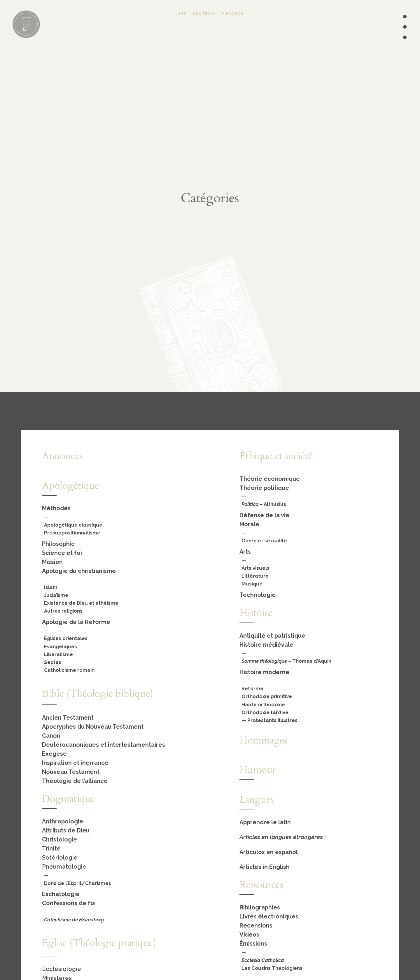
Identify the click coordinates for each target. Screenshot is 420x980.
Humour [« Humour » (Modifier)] (258, 770)
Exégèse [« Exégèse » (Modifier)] (54, 754)
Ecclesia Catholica (263, 960)
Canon (51, 736)
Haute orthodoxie (263, 704)
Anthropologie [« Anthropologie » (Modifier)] (63, 821)
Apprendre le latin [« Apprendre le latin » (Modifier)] (265, 822)
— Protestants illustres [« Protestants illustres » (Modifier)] (269, 720)
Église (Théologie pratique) (99, 943)
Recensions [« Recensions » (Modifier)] (256, 925)
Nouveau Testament (71, 772)
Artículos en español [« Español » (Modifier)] (269, 852)
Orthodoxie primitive (267, 696)
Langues (257, 800)
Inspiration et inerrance (75, 763)
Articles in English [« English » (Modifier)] (265, 867)
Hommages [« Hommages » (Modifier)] (263, 740)
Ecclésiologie (62, 969)
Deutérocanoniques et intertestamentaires (104, 745)
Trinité (51, 848)
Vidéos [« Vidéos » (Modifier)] (249, 935)
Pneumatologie (64, 867)
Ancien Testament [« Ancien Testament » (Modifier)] (68, 718)
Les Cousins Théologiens (272, 968)
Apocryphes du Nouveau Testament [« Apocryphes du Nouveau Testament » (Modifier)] (93, 727)
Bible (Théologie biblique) (98, 694)
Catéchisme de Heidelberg (74, 920)
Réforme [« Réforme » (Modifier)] (252, 688)
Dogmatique (69, 799)
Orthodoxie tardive (265, 712)
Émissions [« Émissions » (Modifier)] (253, 944)
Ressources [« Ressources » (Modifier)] (261, 885)
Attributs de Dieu (66, 830)
